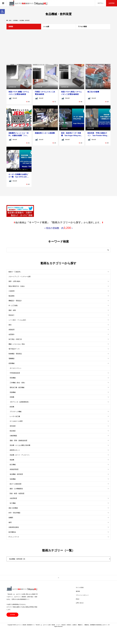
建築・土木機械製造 (16, 489)
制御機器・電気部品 (15, 354)
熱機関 (11, 518)
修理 (10, 522)
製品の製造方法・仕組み (17, 286)
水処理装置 (13, 498)
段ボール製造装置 (16, 484)
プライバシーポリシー (82, 595)
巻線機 (12, 460)
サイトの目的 (80, 587)
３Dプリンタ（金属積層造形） (20, 402)
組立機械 (13, 465)
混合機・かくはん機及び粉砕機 (20, 445)
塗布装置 (13, 426)
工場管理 (12, 291)
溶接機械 (13, 392)
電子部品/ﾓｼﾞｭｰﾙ (14, 349)
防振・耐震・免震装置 (17, 493)
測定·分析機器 (13, 508)
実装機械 (13, 378)
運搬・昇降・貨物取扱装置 (18, 441)
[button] (2, 12)
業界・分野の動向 (14, 281)
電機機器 (12, 359)
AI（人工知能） (14, 305)
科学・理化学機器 (14, 513)
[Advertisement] (58, 47)
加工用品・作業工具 (15, 339)
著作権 (78, 591)
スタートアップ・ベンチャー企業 (20, 277)
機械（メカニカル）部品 (17, 344)
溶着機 (12, 397)
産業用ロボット (15, 450)
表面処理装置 (14, 469)
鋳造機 (12, 407)
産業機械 (12, 363)
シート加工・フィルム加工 (17, 320)
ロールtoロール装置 (16, 421)
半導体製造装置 (15, 373)
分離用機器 (13, 436)
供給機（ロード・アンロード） (20, 455)
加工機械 (13, 503)
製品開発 (12, 296)
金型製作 (12, 334)
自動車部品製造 (14, 527)
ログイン (101, 3)
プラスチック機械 (16, 412)
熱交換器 (13, 431)
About (78, 599)
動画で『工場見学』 (15, 272)
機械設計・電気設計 (15, 301)
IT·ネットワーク (14, 537)
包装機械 (13, 479)
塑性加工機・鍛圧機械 (17, 387)
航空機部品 (12, 532)
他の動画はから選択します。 (58, 222)
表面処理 (12, 330)
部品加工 (12, 315)
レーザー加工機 (15, 416)
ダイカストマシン (16, 368)
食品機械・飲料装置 (16, 474)
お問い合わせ (80, 603)
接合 (10, 325)
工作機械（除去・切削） (18, 383)
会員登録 (112, 3)
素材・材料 (12, 310)
